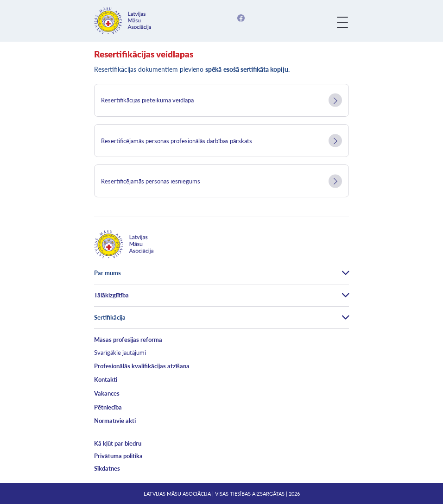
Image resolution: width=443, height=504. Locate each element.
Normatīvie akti (115, 421)
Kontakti (106, 379)
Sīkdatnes (107, 468)
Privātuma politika (118, 456)
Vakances (107, 393)
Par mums (108, 273)
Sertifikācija (110, 317)
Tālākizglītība (111, 295)
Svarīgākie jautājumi (120, 353)
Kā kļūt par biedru (118, 443)
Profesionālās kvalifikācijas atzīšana (142, 366)
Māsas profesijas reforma (128, 340)
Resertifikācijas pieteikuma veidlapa (147, 100)
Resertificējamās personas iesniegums (151, 181)
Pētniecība (108, 407)
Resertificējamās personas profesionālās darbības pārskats (177, 141)
